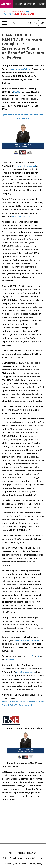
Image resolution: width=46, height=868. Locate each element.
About (11, 853)
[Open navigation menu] (4, 23)
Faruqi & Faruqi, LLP (26, 166)
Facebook (10, 660)
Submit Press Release (13, 858)
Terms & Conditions (34, 858)
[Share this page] (42, 23)
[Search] (19, 23)
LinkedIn (30, 656)
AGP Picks (6, 4)
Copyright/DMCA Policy (15, 864)
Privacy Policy (35, 864)
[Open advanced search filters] (36, 23)
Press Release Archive (27, 853)
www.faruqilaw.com (21, 216)
